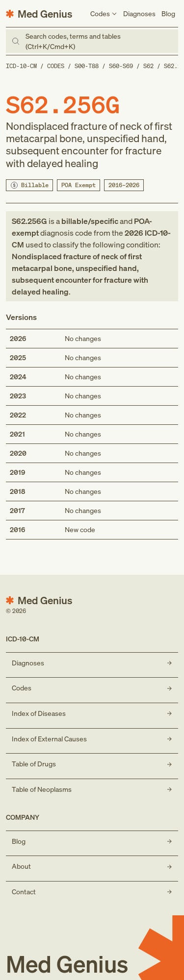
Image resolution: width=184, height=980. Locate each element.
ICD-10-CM (21, 66)
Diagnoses (139, 13)
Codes (56, 66)
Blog (168, 13)
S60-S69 (121, 66)
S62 (148, 66)
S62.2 (172, 66)
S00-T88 (87, 66)
